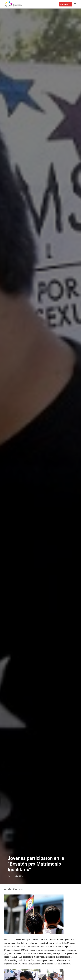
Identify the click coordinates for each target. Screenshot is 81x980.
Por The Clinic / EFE (14, 889)
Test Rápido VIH (66, 4)
